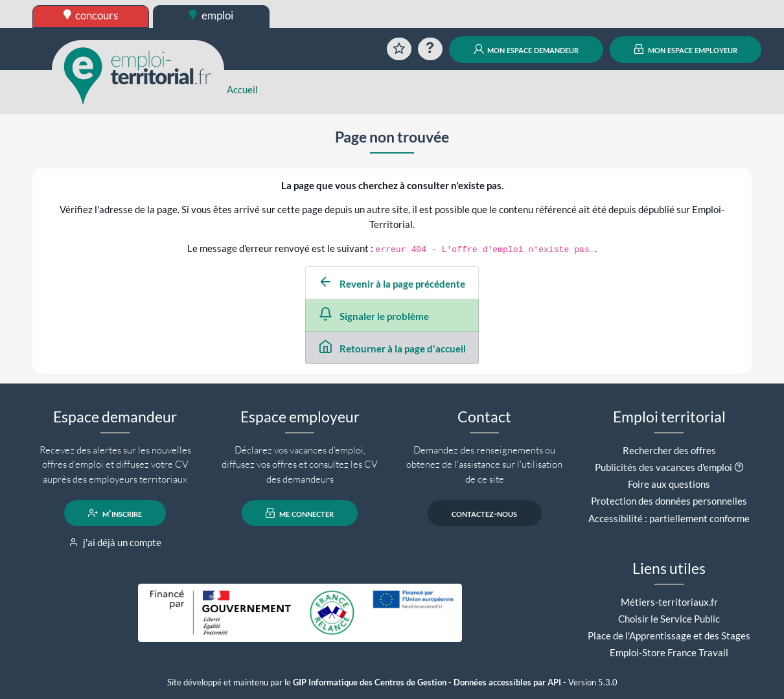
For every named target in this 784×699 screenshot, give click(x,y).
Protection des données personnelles (669, 501)
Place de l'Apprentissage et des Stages (669, 636)
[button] (739, 467)
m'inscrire (115, 513)
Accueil (242, 89)
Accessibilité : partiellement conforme (669, 518)
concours (91, 15)
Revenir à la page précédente (392, 284)
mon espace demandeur (526, 49)
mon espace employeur (686, 49)
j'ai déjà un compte (115, 542)
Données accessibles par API (507, 682)
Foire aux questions (669, 484)
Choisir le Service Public (669, 619)
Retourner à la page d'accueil (392, 349)
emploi (211, 15)
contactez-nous (484, 513)
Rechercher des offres (669, 450)
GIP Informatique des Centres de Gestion (370, 682)
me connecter (300, 513)
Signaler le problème (374, 316)
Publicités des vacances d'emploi (663, 467)
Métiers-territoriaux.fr (669, 602)
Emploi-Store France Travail (669, 652)
